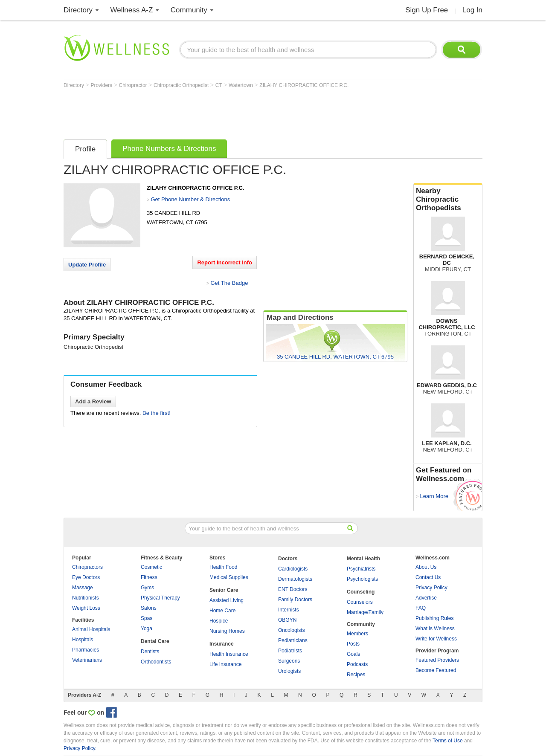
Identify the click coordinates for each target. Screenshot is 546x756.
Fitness (149, 577)
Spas (147, 618)
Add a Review (93, 401)
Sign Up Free (427, 10)
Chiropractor (134, 85)
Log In (472, 10)
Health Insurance (229, 654)
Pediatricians (293, 640)
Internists (289, 610)
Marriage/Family (365, 612)
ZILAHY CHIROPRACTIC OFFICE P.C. (304, 85)
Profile (85, 149)
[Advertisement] (219, 112)
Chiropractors (87, 567)
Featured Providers (437, 660)
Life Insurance (225, 664)
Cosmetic (151, 567)
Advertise (426, 598)
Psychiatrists (361, 569)
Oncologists (292, 630)
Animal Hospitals (91, 629)
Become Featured (436, 670)
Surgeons (289, 661)
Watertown (241, 85)
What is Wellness (435, 629)
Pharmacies (86, 650)
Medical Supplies (229, 577)
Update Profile (87, 265)
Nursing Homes (227, 631)
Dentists (150, 652)
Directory (78, 10)
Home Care (222, 611)
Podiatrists (290, 651)
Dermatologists (295, 579)
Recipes (356, 675)
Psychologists (362, 579)
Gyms (147, 588)
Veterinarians (87, 660)
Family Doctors (295, 600)
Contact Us (428, 577)
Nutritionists (86, 598)
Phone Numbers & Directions (169, 149)
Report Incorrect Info (225, 262)
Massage (83, 588)
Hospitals (83, 640)
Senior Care (224, 590)
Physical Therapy (160, 598)
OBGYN (287, 620)
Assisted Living (227, 600)
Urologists (289, 671)
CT (219, 85)
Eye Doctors (86, 577)
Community (189, 10)
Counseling (361, 592)
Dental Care (155, 641)
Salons (149, 608)
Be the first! (157, 413)
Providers (102, 85)
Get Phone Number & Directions (190, 199)
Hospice (219, 621)
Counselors (360, 602)
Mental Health (363, 559)
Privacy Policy (431, 588)
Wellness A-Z (132, 10)
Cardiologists (293, 569)
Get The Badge (229, 283)
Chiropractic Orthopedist (182, 85)
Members (357, 634)
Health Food (223, 567)
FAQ (421, 608)
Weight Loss (86, 608)
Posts (353, 644)
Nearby (448, 200)
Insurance (222, 644)
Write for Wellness (436, 639)
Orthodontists (156, 662)
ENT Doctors (293, 589)
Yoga (147, 629)
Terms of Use (448, 741)
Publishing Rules (434, 618)
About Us (426, 567)
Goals (353, 654)
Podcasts (357, 664)
